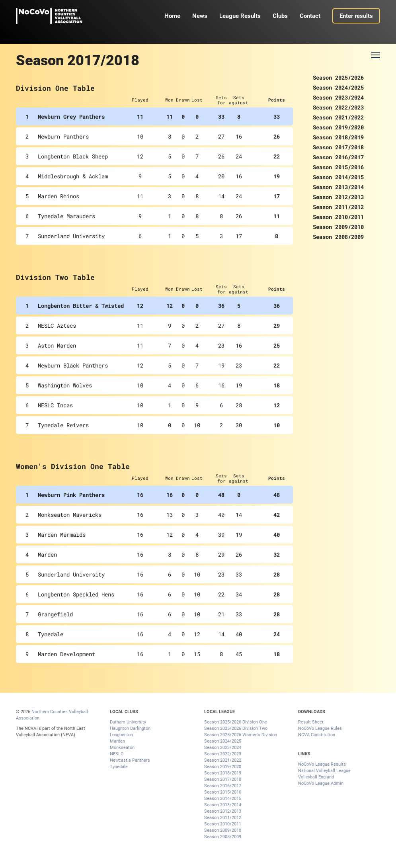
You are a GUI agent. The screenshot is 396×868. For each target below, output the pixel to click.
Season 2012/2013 (338, 197)
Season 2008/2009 (338, 237)
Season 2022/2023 (338, 107)
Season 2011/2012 (338, 207)
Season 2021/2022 (338, 117)
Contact (310, 16)
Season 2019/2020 (338, 127)
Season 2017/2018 (338, 147)
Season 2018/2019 (338, 137)
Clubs (280, 16)
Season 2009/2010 (338, 227)
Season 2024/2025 (338, 87)
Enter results (356, 16)
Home (172, 16)
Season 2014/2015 (338, 177)
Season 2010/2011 (338, 217)
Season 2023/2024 (338, 97)
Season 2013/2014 (338, 187)
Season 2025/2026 (338, 77)
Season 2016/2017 (338, 157)
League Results (240, 16)
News (200, 16)
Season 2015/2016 (338, 167)
